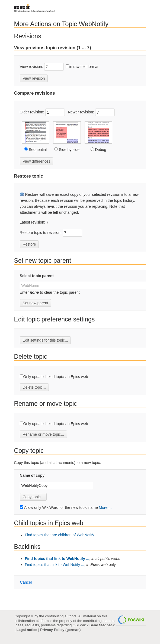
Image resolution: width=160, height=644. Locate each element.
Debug (100, 150)
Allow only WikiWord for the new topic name (59, 507)
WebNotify (94, 24)
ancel (26, 582)
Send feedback (102, 625)
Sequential (37, 150)
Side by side (69, 150)
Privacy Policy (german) (60, 630)
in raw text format (84, 67)
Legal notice (27, 630)
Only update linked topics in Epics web (56, 377)
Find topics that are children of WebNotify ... (62, 535)
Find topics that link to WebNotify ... (57, 559)
